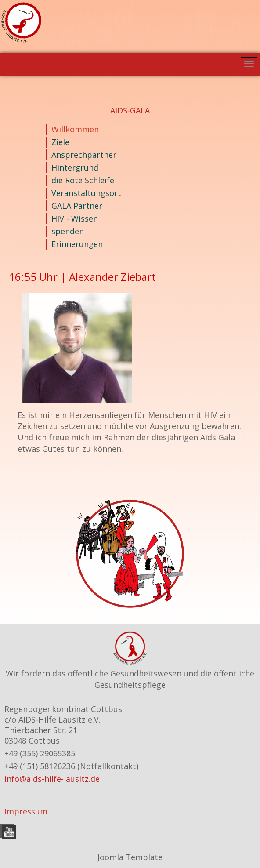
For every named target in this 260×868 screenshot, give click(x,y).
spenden (68, 231)
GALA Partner (77, 206)
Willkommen (75, 129)
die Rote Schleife (83, 180)
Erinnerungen (77, 244)
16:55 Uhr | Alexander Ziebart (82, 277)
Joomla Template (130, 857)
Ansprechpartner (84, 155)
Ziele (60, 142)
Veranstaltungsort (86, 193)
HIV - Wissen (75, 218)
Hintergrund (75, 167)
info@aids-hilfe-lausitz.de (52, 779)
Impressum (26, 811)
